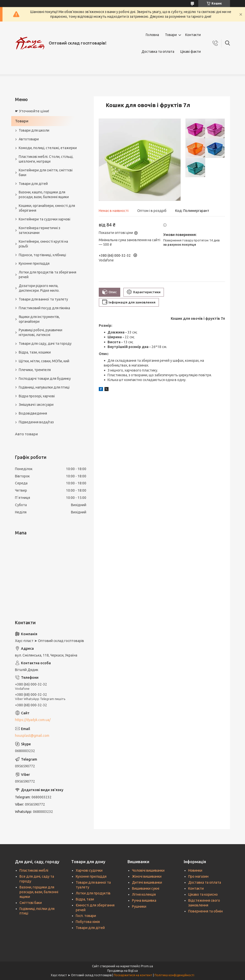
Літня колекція (144, 894)
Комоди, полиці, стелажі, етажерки (48, 148)
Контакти (193, 35)
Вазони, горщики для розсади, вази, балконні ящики (39, 892)
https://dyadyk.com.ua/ (33, 720)
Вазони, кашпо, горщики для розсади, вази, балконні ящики (44, 195)
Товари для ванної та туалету (43, 299)
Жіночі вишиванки (147, 876)
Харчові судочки (89, 870)
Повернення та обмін (205, 911)
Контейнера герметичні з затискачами (39, 230)
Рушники (139, 906)
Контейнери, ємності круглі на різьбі (43, 244)
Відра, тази (85, 899)
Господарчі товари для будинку (45, 379)
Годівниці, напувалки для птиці (44, 387)
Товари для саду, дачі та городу (45, 344)
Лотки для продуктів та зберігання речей (47, 275)
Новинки (195, 870)
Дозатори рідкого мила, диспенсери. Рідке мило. (39, 288)
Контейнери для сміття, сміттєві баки (46, 173)
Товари (171, 35)
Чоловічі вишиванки (148, 870)
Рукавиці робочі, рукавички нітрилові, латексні (40, 332)
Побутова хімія (88, 922)
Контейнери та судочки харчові (44, 219)
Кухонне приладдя (34, 263)
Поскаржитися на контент (133, 975)
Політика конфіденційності (174, 975)
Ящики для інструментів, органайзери (39, 319)
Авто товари (26, 434)
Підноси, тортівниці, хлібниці (42, 255)
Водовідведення (33, 413)
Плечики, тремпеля (35, 370)
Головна (152, 35)
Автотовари (29, 139)
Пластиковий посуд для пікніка (44, 308)
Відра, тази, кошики (35, 352)
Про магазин (198, 876)
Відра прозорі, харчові (37, 396)
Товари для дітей (33, 184)
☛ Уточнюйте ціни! (32, 111)
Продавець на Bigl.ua (122, 971)
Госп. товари (86, 916)
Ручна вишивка (144, 900)
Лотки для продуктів (93, 893)
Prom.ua (147, 966)
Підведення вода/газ (36, 422)
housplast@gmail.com (32, 736)
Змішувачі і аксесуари (36, 405)
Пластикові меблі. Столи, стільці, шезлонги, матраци (46, 159)
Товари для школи (34, 130)
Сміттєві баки (31, 903)
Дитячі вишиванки (147, 882)
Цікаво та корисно (203, 894)
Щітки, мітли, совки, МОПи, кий (44, 361)
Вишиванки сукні (146, 888)
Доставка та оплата (158, 52)
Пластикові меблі (34, 870)
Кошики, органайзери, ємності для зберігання (47, 208)
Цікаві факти (190, 52)
